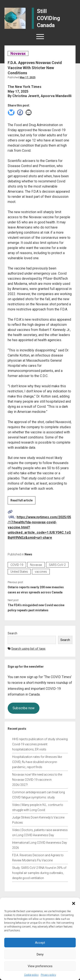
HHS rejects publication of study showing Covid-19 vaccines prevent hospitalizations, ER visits (40, 744)
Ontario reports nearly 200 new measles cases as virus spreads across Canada (36, 590)
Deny (40, 954)
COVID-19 (17, 565)
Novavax (18, 53)
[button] (74, 903)
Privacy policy (48, 975)
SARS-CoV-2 (57, 565)
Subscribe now (24, 708)
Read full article (23, 501)
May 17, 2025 (28, 77)
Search (12, 633)
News (28, 554)
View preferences (40, 966)
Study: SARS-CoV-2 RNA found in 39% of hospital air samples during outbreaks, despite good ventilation (39, 873)
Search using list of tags (28, 649)
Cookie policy (31, 975)
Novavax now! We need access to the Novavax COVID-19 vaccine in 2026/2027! (37, 780)
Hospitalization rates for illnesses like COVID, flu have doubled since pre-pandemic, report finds (37, 762)
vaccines (41, 572)
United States (19, 572)
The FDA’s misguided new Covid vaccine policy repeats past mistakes (36, 608)
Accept (40, 943)
